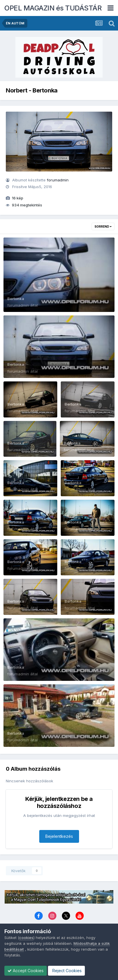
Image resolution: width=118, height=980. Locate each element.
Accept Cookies (26, 971)
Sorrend (103, 226)
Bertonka (16, 299)
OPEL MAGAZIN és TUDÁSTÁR (53, 8)
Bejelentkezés (59, 836)
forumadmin (58, 180)
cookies (26, 938)
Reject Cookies (66, 971)
